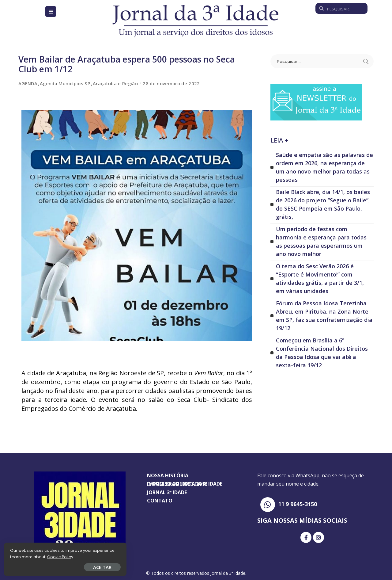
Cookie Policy (24, 556)
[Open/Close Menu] (51, 11)
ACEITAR (72, 567)
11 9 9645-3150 (298, 504)
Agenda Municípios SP (65, 84)
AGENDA (28, 84)
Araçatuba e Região (115, 84)
